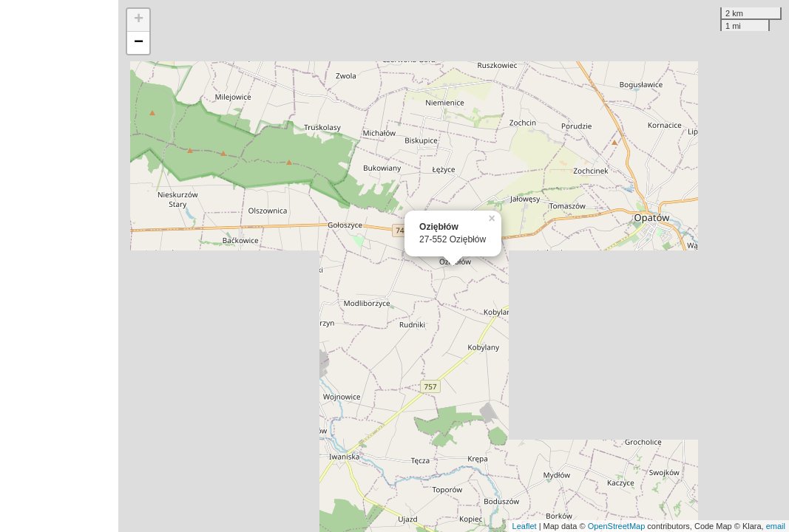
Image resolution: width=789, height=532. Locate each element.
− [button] (139, 43)
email (776, 526)
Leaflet (525, 526)
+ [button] (139, 20)
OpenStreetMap (617, 526)
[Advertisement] (59, 266)
